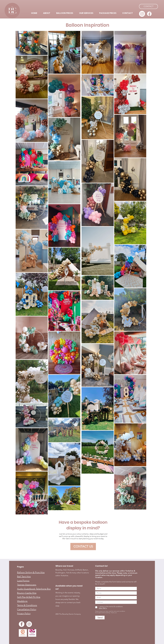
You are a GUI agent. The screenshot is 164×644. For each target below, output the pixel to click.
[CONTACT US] (83, 547)
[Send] (100, 618)
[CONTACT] (148, 6)
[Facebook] (149, 14)
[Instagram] (142, 14)
